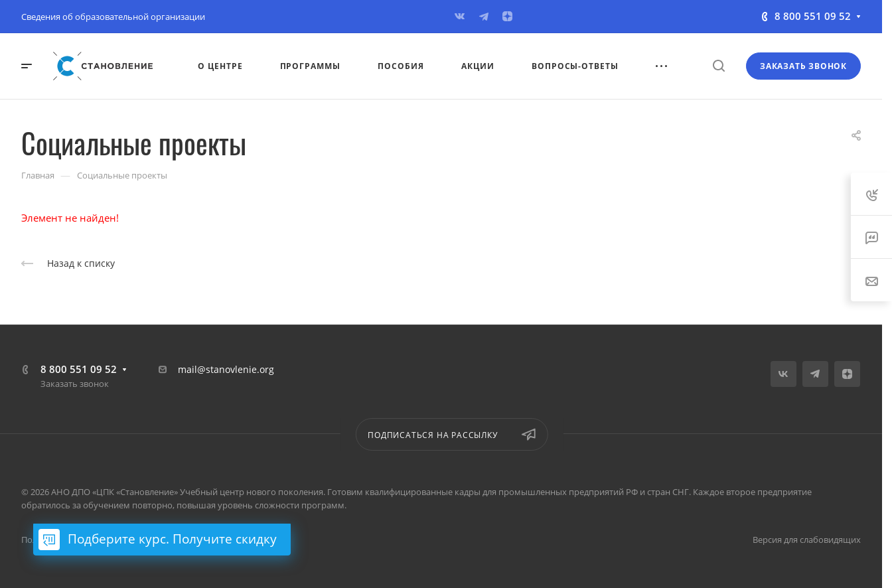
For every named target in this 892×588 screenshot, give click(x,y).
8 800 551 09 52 (813, 16)
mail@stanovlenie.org (226, 369)
